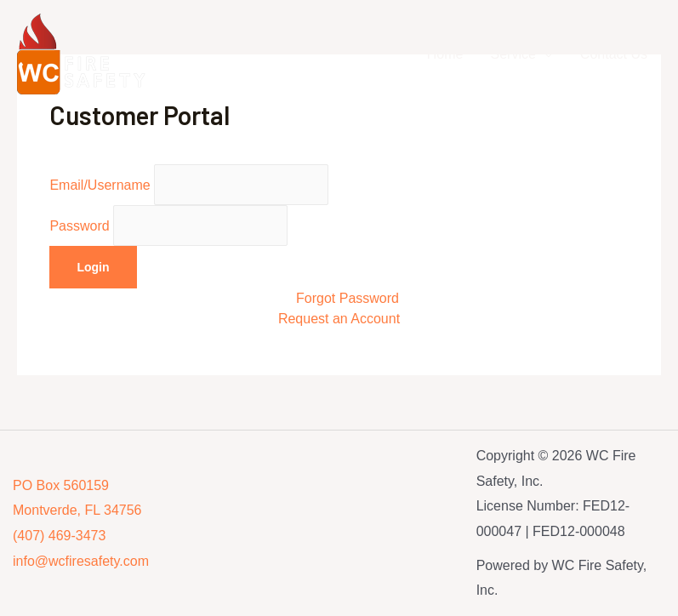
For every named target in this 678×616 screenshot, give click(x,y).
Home (445, 54)
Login (93, 267)
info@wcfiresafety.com (81, 561)
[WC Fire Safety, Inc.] (85, 53)
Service (513, 54)
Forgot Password (348, 298)
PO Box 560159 (61, 485)
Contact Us (614, 54)
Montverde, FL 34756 (77, 510)
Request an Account (339, 319)
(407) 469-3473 (59, 536)
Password (168, 226)
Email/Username (189, 185)
